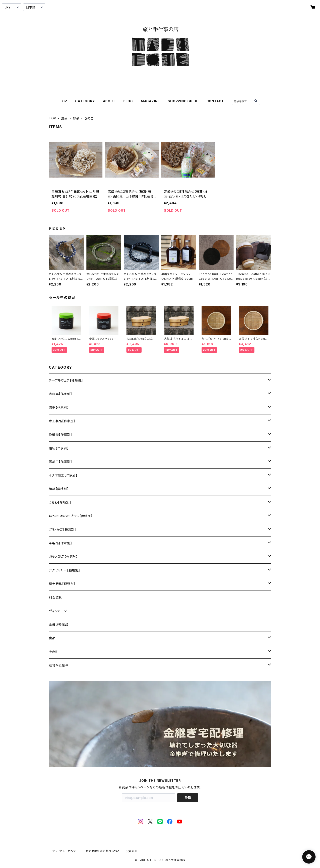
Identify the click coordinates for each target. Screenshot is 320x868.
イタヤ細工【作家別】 (63, 475)
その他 (54, 652)
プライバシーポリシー (66, 851)
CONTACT (215, 101)
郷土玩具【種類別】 (62, 584)
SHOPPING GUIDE (183, 101)
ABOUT (109, 101)
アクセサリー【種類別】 (65, 570)
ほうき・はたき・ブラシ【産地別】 (71, 516)
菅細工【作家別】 (60, 462)
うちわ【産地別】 (60, 502)
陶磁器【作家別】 (60, 394)
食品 (64, 118)
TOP (63, 101)
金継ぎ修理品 (59, 624)
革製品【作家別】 (60, 543)
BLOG (128, 101)
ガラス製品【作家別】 (63, 557)
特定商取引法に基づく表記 (102, 851)
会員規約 (132, 851)
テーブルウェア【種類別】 (66, 380)
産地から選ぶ (58, 665)
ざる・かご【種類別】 (63, 529)
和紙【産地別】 (59, 489)
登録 (188, 798)
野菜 (76, 118)
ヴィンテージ (58, 611)
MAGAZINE (150, 101)
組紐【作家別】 (59, 448)
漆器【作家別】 (59, 407)
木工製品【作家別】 (62, 421)
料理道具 (55, 597)
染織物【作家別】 (60, 435)
